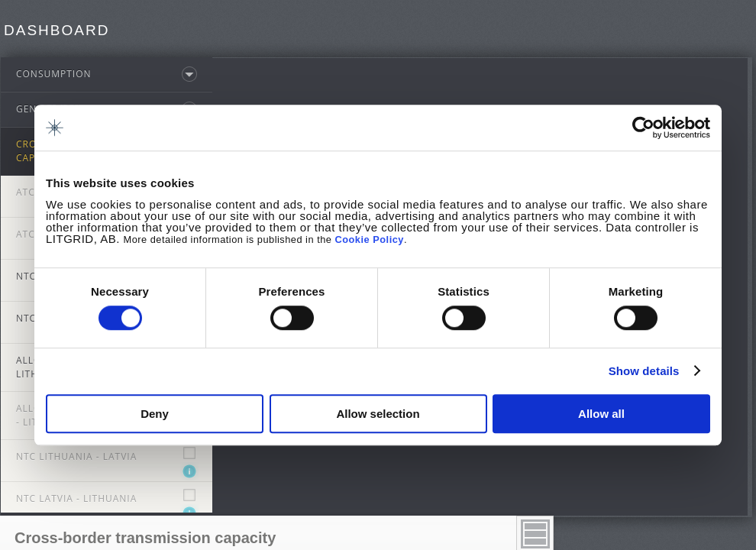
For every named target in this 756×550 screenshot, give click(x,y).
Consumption (54, 77)
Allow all (601, 414)
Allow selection (378, 414)
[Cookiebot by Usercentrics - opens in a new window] (643, 128)
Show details (644, 371)
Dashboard (57, 30)
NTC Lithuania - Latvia (76, 459)
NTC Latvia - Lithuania (76, 501)
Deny (155, 414)
